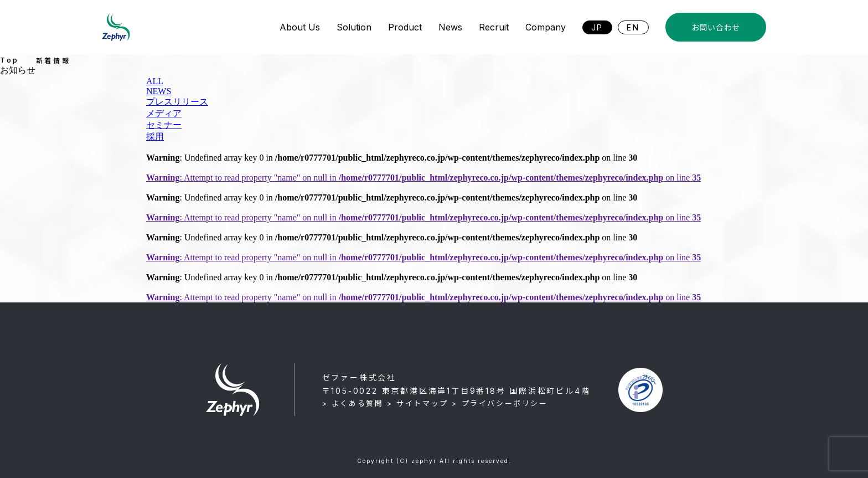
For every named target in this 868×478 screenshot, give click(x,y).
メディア (164, 113)
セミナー (164, 125)
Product (405, 27)
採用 (155, 137)
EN (633, 27)
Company (546, 27)
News (450, 27)
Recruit (494, 27)
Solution (354, 27)
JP (598, 27)
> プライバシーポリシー (500, 403)
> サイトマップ (418, 403)
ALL (155, 81)
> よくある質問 (353, 403)
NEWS (159, 91)
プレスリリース (177, 102)
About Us (300, 27)
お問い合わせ (716, 27)
